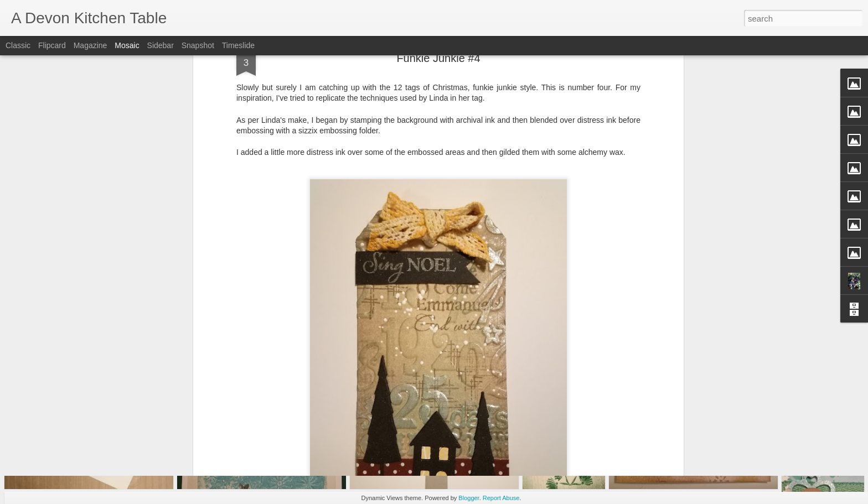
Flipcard (52, 45)
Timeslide (238, 45)
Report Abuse (501, 498)
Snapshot (198, 45)
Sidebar (161, 45)
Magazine (91, 45)
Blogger (469, 498)
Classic (18, 45)
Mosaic (127, 45)
